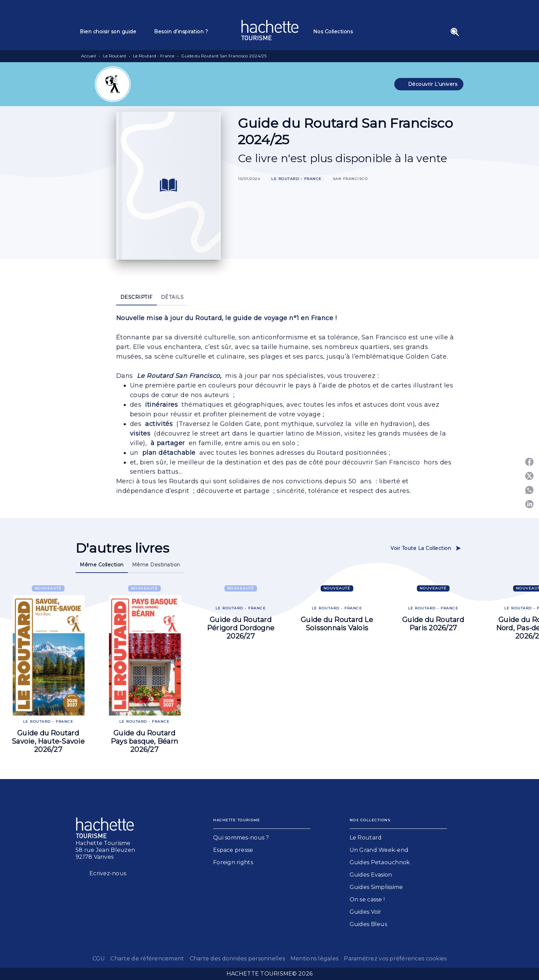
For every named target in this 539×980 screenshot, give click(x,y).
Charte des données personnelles (237, 959)
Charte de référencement (147, 959)
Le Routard (115, 56)
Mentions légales (314, 959)
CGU (99, 959)
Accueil (89, 56)
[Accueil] (270, 30)
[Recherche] (455, 32)
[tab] (113, 32)
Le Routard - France (154, 56)
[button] (429, 84)
